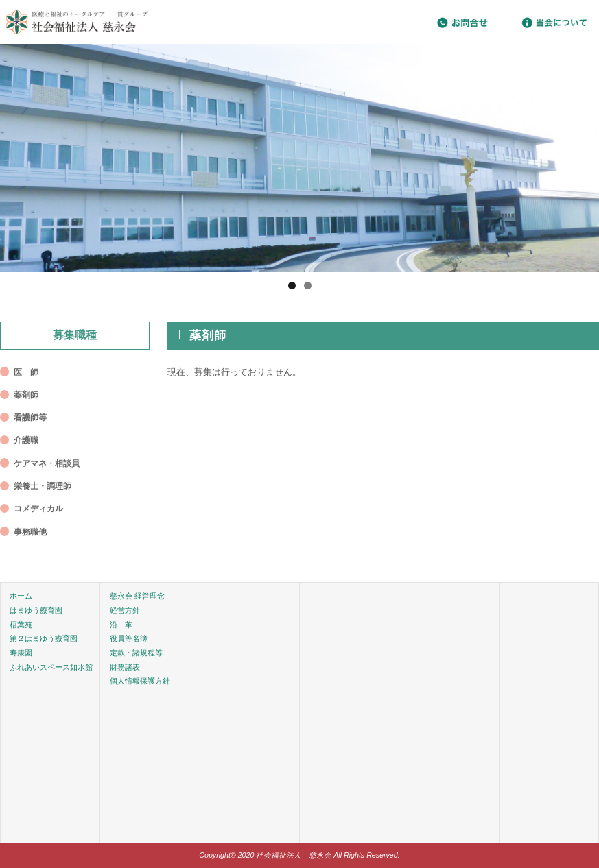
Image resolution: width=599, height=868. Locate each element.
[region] (299, 158)
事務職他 (30, 532)
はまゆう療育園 (36, 610)
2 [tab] (308, 286)
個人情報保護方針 (140, 681)
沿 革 (121, 625)
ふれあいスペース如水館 (51, 667)
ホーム (21, 596)
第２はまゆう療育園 (44, 638)
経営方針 (125, 610)
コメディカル (38, 509)
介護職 (26, 440)
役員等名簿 (129, 638)
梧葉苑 (21, 625)
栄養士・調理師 (43, 486)
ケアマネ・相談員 (47, 463)
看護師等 (30, 418)
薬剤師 (26, 395)
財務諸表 (125, 667)
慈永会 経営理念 (137, 596)
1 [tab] (292, 286)
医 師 (26, 372)
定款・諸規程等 (136, 653)
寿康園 (21, 653)
